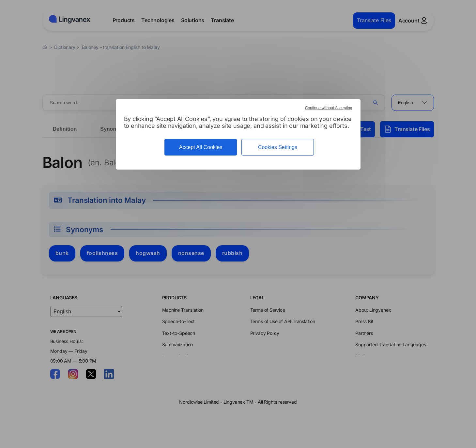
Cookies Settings (278, 147)
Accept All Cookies (201, 147)
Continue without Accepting (329, 108)
